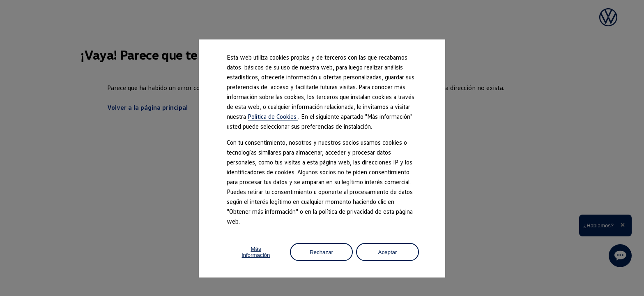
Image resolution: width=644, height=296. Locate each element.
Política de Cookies (273, 116)
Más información (256, 252)
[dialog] (322, 148)
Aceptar (388, 252)
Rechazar (321, 252)
